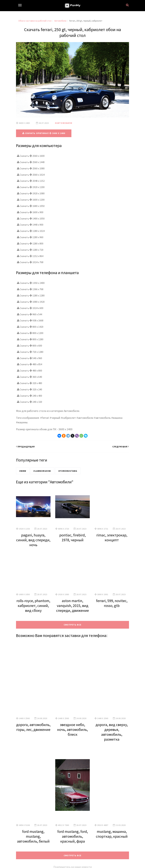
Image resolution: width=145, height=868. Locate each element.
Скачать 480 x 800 (30, 370)
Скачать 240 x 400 (30, 396)
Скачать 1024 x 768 (30, 262)
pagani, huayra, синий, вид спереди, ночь (33, 540)
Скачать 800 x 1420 (30, 327)
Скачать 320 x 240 (30, 389)
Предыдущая (25, 446)
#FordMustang (68, 471)
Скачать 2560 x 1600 (31, 156)
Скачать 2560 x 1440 (31, 162)
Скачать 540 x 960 (30, 358)
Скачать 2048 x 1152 (31, 181)
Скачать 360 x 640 (30, 377)
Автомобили (60, 21)
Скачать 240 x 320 (30, 402)
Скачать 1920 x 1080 (31, 193)
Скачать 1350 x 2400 (31, 283)
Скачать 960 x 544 (30, 314)
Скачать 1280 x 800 (30, 243)
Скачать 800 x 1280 (30, 339)
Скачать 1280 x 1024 (31, 231)
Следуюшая (121, 446)
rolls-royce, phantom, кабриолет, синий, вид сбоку (33, 605)
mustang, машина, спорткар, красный (112, 834)
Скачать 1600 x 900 (30, 212)
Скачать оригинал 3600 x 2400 (44, 133)
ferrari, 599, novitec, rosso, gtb (112, 603)
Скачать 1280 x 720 (30, 250)
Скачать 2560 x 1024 (31, 175)
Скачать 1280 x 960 (30, 237)
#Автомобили (64, 123)
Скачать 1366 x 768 (30, 289)
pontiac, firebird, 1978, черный (72, 537)
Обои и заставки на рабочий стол (35, 21)
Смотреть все (72, 625)
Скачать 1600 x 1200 (31, 199)
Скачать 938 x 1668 (30, 320)
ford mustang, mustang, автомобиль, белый (33, 836)
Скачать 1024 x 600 (30, 308)
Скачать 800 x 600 (30, 345)
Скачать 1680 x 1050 (31, 206)
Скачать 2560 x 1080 (31, 168)
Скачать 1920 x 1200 (31, 187)
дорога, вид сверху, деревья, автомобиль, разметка (112, 732)
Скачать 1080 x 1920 (31, 302)
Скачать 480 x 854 (30, 364)
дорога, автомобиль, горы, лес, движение (33, 727)
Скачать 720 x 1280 (30, 352)
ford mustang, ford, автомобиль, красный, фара (73, 836)
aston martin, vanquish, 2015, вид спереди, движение (72, 605)
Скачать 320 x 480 (30, 383)
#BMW (23, 471)
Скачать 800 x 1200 (30, 333)
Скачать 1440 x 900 (30, 225)
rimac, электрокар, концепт (112, 537)
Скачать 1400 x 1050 (31, 218)
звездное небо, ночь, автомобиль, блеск (72, 729)
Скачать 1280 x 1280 (31, 295)
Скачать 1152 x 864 (30, 256)
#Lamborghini (42, 471)
